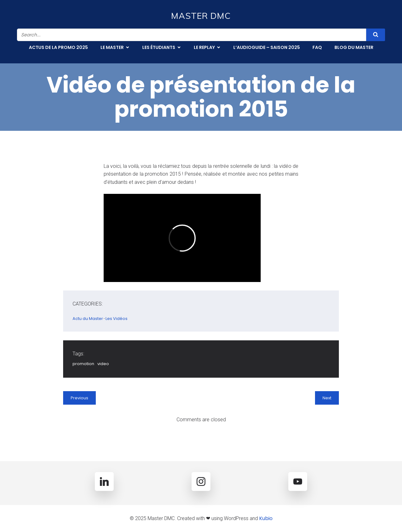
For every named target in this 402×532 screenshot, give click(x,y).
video (103, 364)
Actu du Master (88, 319)
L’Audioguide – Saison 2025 (267, 47)
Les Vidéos (117, 319)
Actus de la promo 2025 (58, 47)
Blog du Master (354, 47)
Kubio (266, 518)
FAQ (317, 47)
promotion (83, 364)
